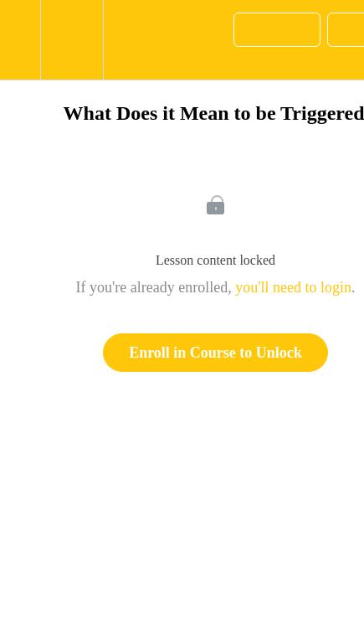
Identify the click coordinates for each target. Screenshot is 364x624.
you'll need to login (293, 287)
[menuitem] (72, 40)
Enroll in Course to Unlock (215, 353)
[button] (20, 40)
